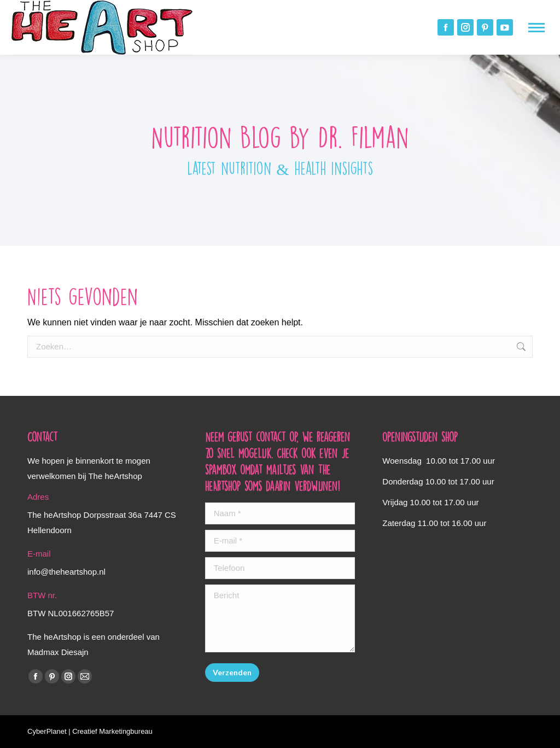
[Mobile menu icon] (536, 28)
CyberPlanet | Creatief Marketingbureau (90, 731)
